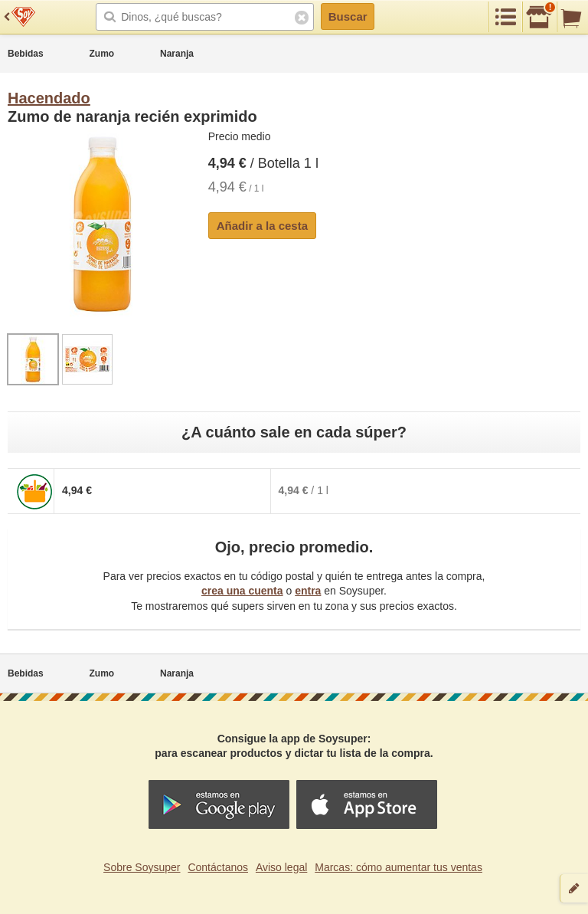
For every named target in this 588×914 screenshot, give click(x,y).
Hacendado (49, 98)
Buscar (348, 16)
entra (308, 591)
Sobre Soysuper (142, 867)
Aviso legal (281, 867)
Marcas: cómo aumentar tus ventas (399, 867)
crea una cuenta (242, 591)
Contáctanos (218, 867)
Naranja (177, 54)
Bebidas (26, 54)
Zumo (102, 54)
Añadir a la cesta (262, 226)
